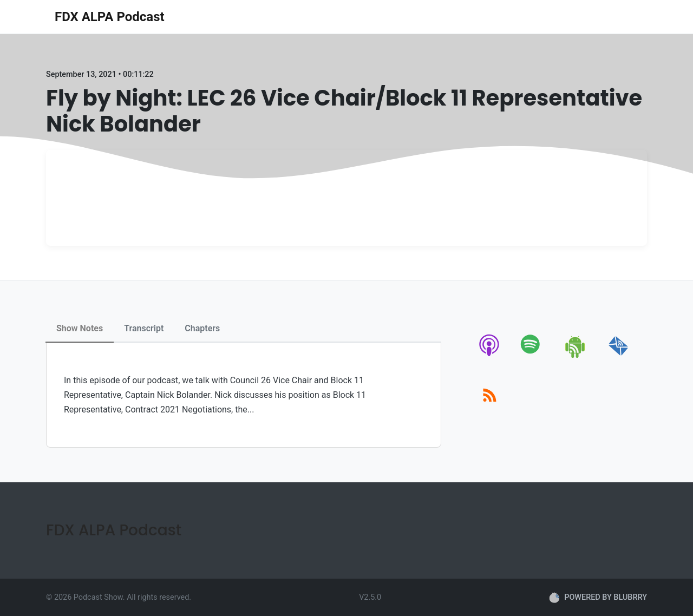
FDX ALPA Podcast (110, 17)
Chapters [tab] (202, 328)
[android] (576, 356)
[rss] (490, 407)
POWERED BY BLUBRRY (598, 598)
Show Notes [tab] (80, 328)
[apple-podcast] (490, 356)
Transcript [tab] (144, 328)
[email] (619, 356)
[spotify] (532, 356)
